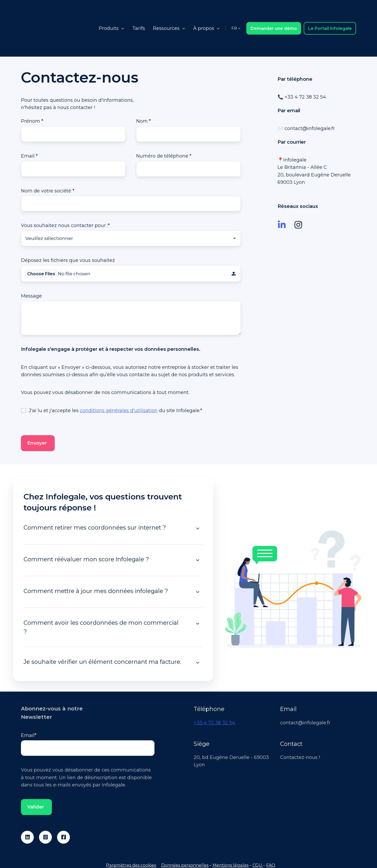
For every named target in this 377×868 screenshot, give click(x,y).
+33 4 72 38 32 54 (214, 693)
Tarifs (139, 12)
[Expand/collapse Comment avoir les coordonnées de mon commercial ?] (198, 594)
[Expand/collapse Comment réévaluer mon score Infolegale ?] (198, 530)
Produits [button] (109, 12)
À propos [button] (204, 12)
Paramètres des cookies (131, 836)
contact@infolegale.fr (310, 95)
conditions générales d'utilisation (119, 381)
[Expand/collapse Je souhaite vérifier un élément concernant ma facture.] (198, 633)
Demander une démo (274, 11)
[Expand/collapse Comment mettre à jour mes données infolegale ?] (198, 562)
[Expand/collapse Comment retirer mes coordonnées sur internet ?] (198, 499)
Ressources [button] (166, 12)
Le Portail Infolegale (330, 11)
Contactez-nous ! (300, 727)
